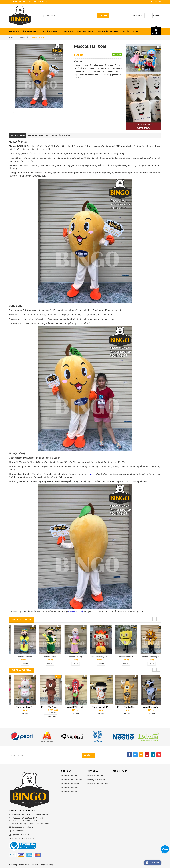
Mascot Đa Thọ (98, 657)
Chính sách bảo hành (70, 788)
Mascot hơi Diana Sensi (47, 707)
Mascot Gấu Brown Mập (73, 707)
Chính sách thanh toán (70, 776)
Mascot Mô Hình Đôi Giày (99, 707)
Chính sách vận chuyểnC (71, 784)
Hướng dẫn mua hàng (61, 136)
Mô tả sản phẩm (18, 136)
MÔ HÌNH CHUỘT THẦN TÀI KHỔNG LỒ (129, 657)
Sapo (52, 865)
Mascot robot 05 (148, 657)
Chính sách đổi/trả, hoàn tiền (73, 780)
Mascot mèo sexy (22, 657)
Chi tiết (22, 664)
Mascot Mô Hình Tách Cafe (125, 707)
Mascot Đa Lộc (72, 657)
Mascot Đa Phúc (47, 657)
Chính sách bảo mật (70, 792)
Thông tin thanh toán (38, 136)
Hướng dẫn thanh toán (96, 776)
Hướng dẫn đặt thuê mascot (98, 784)
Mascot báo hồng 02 (22, 707)
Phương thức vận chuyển (97, 780)
